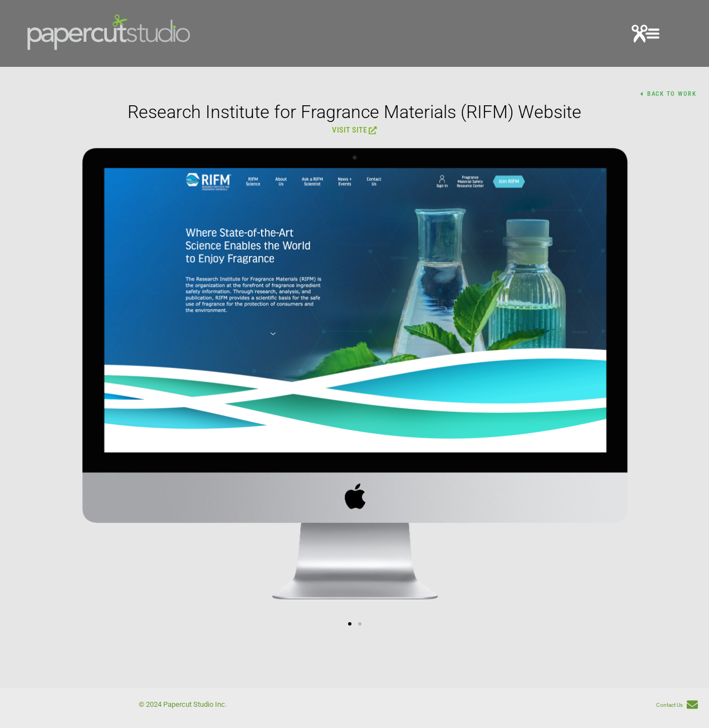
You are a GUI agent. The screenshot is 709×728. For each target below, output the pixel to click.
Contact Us (669, 705)
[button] (646, 35)
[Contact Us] (692, 705)
